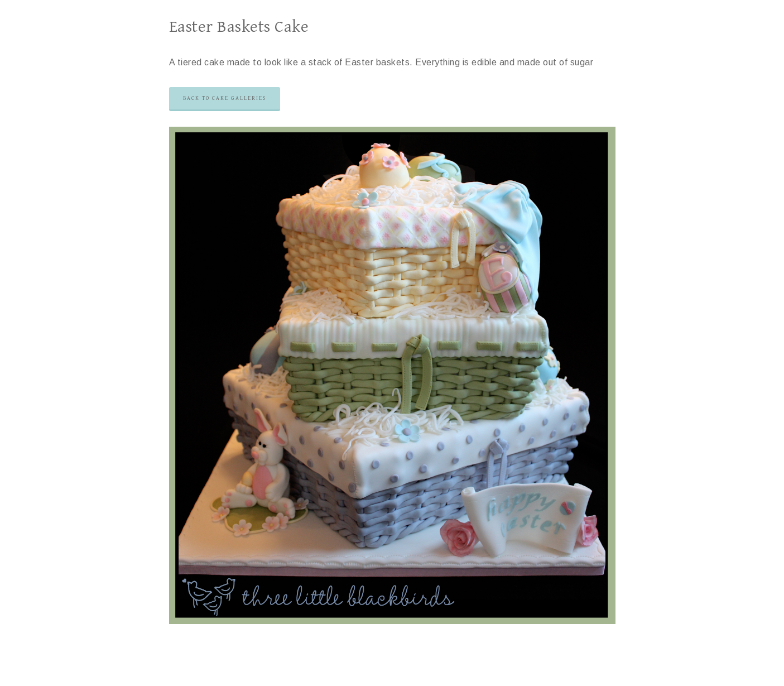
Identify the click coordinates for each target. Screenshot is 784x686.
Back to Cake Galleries (225, 98)
